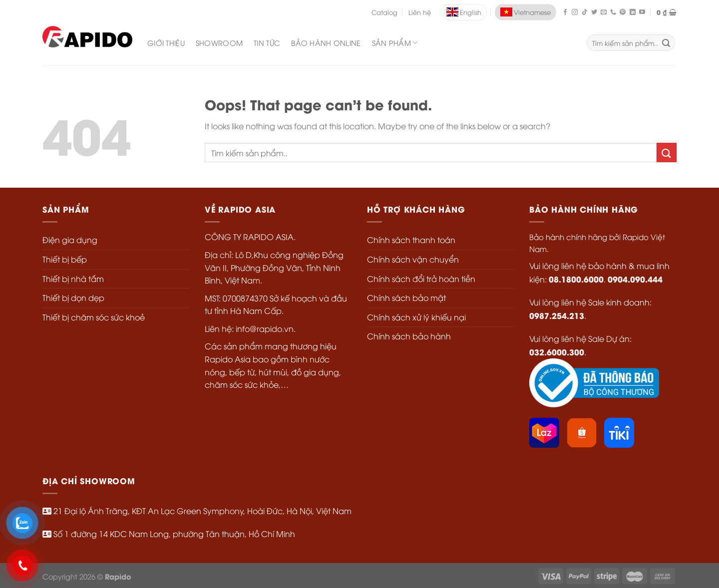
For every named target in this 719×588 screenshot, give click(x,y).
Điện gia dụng (70, 240)
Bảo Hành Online (326, 43)
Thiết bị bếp (65, 259)
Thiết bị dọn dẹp (73, 297)
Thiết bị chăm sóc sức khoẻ (94, 317)
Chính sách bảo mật (406, 297)
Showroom (219, 43)
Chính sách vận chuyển (413, 259)
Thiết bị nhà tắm (73, 279)
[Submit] (667, 152)
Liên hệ (420, 12)
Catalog (384, 12)
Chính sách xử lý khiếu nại (416, 317)
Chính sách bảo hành (409, 336)
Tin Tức (267, 43)
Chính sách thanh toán (411, 240)
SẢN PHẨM (395, 43)
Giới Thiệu (166, 43)
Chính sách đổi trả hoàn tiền (421, 279)
